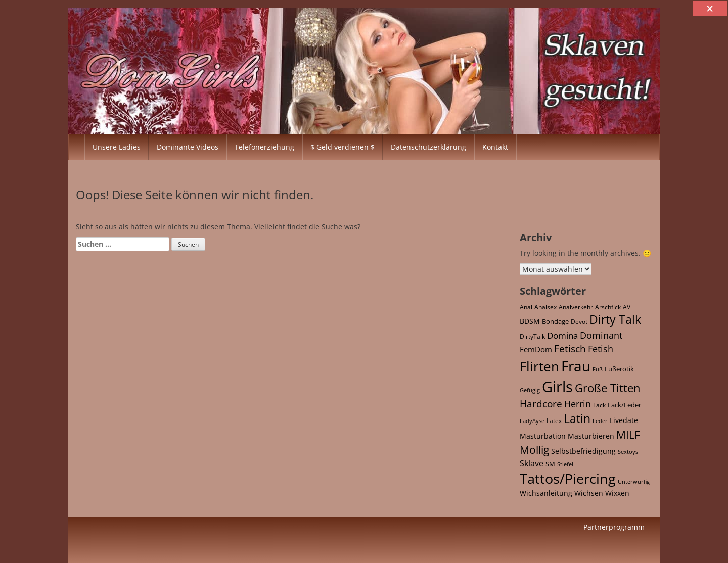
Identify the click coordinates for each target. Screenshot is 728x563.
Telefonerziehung (264, 147)
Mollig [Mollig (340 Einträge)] (534, 450)
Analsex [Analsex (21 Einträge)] (545, 307)
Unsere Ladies (117, 147)
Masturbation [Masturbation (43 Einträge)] (543, 436)
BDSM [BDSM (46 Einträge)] (530, 321)
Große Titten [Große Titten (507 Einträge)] (608, 388)
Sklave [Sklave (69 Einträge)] (532, 463)
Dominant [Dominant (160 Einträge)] (601, 335)
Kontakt (495, 147)
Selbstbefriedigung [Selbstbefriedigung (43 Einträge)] (583, 451)
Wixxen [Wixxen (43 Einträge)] (617, 493)
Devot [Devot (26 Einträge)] (579, 322)
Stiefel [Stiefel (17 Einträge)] (565, 464)
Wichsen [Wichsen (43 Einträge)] (589, 493)
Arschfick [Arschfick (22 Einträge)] (608, 307)
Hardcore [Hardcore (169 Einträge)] (541, 404)
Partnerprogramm (614, 527)
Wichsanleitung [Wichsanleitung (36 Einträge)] (546, 493)
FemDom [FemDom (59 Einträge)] (536, 349)
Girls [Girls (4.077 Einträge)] (557, 387)
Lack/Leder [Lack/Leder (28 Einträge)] (624, 405)
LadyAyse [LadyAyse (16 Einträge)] (532, 421)
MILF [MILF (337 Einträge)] (628, 435)
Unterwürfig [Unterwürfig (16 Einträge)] (634, 481)
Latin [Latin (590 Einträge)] (577, 419)
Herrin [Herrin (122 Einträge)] (578, 404)
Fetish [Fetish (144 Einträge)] (601, 349)
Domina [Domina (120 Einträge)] (562, 335)
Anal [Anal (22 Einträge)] (526, 307)
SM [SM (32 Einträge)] (550, 464)
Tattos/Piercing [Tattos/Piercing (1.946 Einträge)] (568, 478)
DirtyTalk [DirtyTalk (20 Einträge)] (532, 336)
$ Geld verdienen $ (343, 147)
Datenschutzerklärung (428, 147)
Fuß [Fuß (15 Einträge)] (598, 369)
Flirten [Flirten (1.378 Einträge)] (539, 367)
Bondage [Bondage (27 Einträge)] (555, 322)
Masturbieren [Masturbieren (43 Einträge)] (591, 436)
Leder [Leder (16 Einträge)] (600, 421)
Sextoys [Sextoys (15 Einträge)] (628, 452)
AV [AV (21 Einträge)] (627, 307)
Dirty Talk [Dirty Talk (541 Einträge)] (615, 320)
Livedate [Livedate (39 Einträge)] (624, 420)
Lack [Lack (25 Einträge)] (599, 405)
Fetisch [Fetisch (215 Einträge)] (570, 348)
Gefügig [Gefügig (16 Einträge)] (530, 390)
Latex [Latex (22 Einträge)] (554, 420)
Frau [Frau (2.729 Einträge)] (576, 366)
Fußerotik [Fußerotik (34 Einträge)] (619, 369)
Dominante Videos (188, 147)
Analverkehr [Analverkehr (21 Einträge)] (576, 307)
